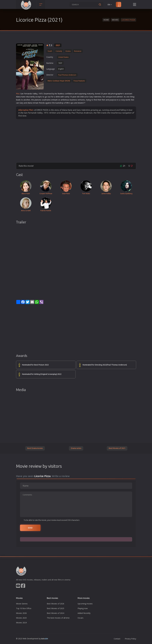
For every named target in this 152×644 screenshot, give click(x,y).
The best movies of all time (58, 618)
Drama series (76, 448)
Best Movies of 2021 (117, 448)
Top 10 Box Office (24, 608)
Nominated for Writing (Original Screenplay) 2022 (42, 374)
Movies (115, 20)
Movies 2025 (21, 618)
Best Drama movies (35, 448)
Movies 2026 (21, 613)
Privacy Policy (130, 639)
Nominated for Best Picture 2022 (35, 365)
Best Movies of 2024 (55, 613)
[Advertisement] (76, 141)
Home (106, 20)
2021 (58, 45)
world (128, 100)
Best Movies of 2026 (55, 604)
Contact (117, 639)
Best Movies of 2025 (55, 608)
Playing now (83, 608)
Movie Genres (22, 604)
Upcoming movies (85, 604)
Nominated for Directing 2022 (105, 365)
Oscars (80, 618)
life (68, 103)
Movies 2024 (21, 623)
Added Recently (84, 613)
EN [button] (110, 5)
